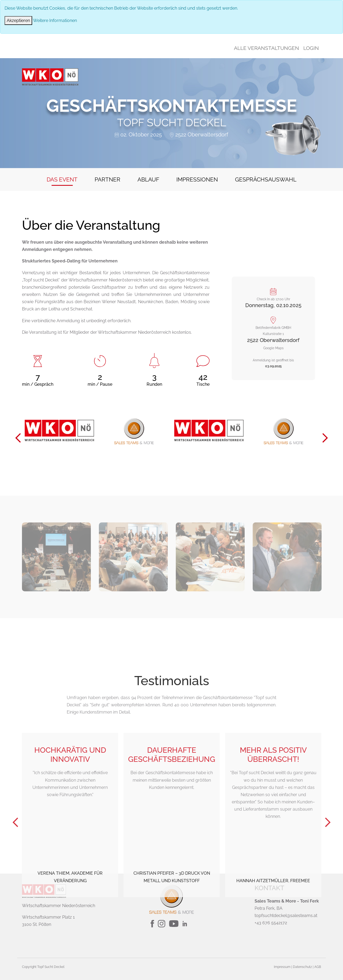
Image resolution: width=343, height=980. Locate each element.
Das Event (62, 179)
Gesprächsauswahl (266, 179)
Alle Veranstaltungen (266, 48)
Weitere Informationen (55, 21)
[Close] (18, 21)
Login (311, 48)
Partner (107, 179)
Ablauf (148, 179)
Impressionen (197, 179)
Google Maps (273, 339)
